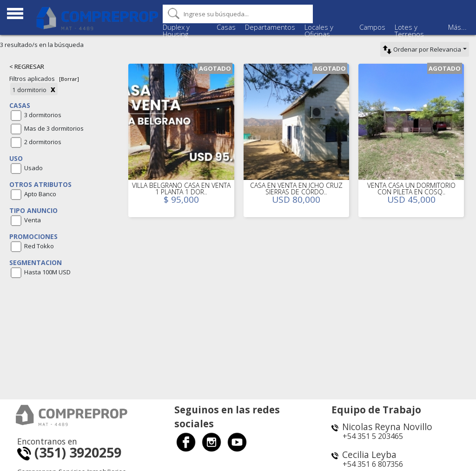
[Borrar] (69, 79)
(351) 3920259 (69, 452)
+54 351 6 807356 (373, 464)
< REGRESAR (27, 66)
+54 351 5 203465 (373, 436)
